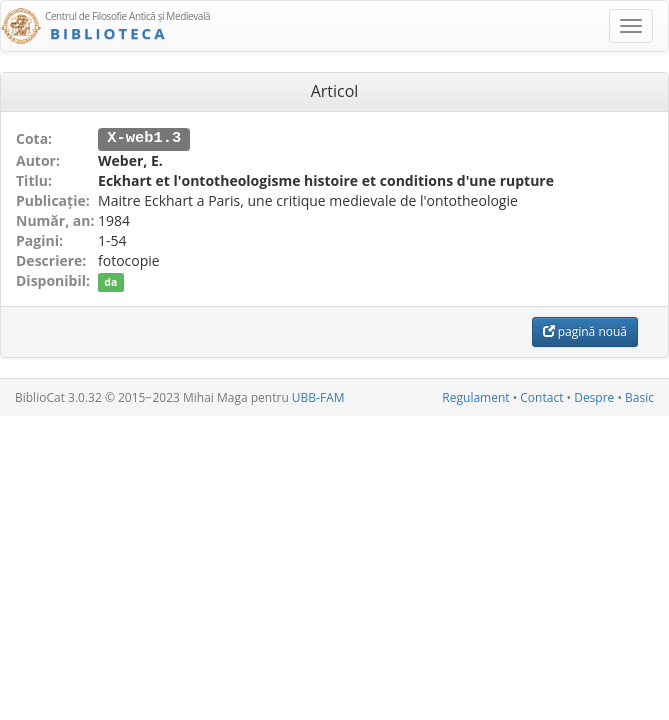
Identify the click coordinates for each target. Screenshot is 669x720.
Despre (594, 396)
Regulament (475, 396)
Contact (541, 396)
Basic (639, 396)
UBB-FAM (318, 396)
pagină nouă (585, 330)
